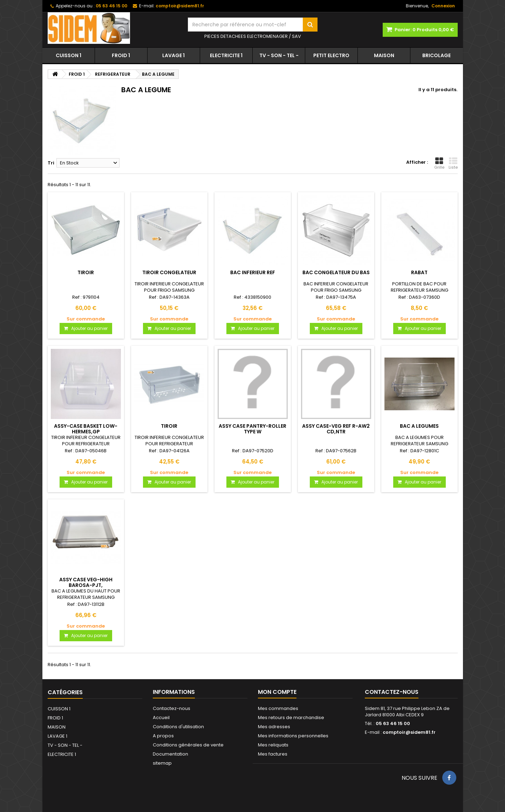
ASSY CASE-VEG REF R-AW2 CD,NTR (336, 429)
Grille (439, 163)
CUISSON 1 (69, 55)
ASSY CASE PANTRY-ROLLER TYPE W (252, 429)
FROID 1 (121, 55)
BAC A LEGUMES (419, 426)
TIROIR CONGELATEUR (169, 272)
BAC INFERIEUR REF (253, 272)
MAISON (384, 55)
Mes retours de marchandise (291, 718)
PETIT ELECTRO (331, 55)
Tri (51, 163)
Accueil (161, 718)
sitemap (162, 763)
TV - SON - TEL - (279, 55)
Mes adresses (274, 727)
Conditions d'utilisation (178, 727)
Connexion (443, 6)
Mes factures (273, 754)
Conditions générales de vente (188, 745)
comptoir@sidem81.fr (409, 732)
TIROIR (86, 272)
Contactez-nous (172, 708)
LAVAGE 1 (173, 55)
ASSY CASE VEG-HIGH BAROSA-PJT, (86, 582)
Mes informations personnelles (293, 736)
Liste (453, 163)
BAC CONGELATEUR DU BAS (336, 272)
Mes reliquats (273, 745)
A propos (163, 736)
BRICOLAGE (436, 55)
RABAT (419, 272)
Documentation (170, 754)
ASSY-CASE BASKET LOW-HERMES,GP (86, 429)
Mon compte (277, 692)
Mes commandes (278, 708)
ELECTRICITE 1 (226, 55)
